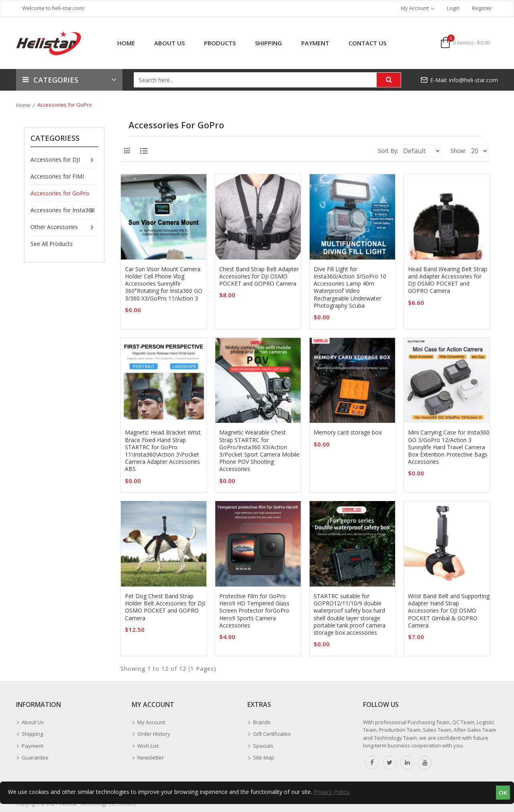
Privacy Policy (331, 792)
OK (503, 792)
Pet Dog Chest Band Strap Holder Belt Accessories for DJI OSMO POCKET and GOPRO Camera (165, 607)
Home (23, 105)
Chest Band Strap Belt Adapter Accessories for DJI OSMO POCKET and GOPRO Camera (259, 276)
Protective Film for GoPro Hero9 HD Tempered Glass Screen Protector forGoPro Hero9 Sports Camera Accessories (254, 611)
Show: (443, 151)
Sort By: (346, 151)
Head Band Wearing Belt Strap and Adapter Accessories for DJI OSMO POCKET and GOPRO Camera (448, 280)
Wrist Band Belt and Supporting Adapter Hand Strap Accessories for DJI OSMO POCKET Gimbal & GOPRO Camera (449, 611)
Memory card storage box (348, 432)
